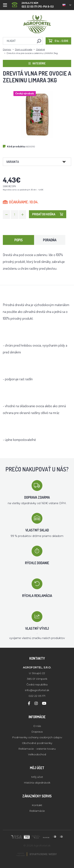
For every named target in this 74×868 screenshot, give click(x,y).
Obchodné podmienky (37, 743)
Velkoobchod (37, 754)
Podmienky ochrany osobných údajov (37, 737)
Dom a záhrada (24, 49)
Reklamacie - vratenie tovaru (37, 749)
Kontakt (37, 805)
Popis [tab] (19, 240)
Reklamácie (37, 811)
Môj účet (37, 777)
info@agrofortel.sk (37, 690)
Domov (7, 49)
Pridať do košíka (48, 214)
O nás (37, 726)
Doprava (37, 732)
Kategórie (37, 63)
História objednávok (37, 783)
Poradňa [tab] (50, 240)
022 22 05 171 (37, 696)
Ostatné (40, 49)
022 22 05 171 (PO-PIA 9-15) (33, 4)
